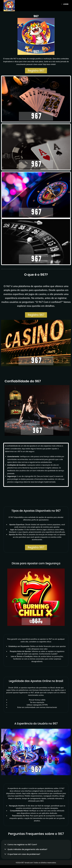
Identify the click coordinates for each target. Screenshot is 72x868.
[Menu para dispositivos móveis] (65, 4)
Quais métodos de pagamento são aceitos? (27, 849)
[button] (36, 845)
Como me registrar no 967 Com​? (22, 845)
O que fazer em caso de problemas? (24, 854)
